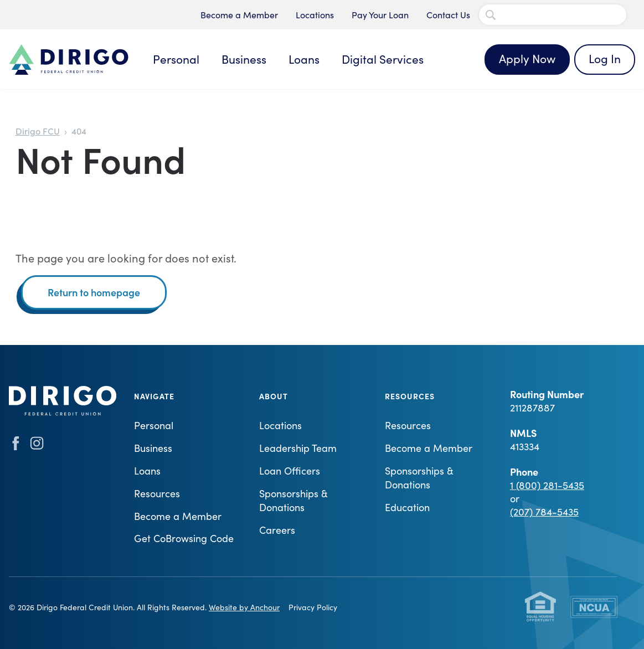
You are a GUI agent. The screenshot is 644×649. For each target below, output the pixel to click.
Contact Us (448, 15)
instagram (37, 443)
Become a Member (239, 15)
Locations (315, 15)
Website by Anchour (244, 607)
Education (407, 507)
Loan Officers (290, 471)
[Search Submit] (491, 15)
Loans (304, 59)
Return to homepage (94, 292)
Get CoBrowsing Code (184, 538)
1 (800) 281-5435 (547, 485)
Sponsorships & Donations (293, 500)
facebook (16, 443)
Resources (157, 493)
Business (244, 59)
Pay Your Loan (380, 15)
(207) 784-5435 (544, 512)
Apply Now (527, 58)
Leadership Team (298, 448)
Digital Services (383, 59)
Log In (605, 58)
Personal (176, 59)
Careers (277, 530)
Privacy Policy (313, 607)
